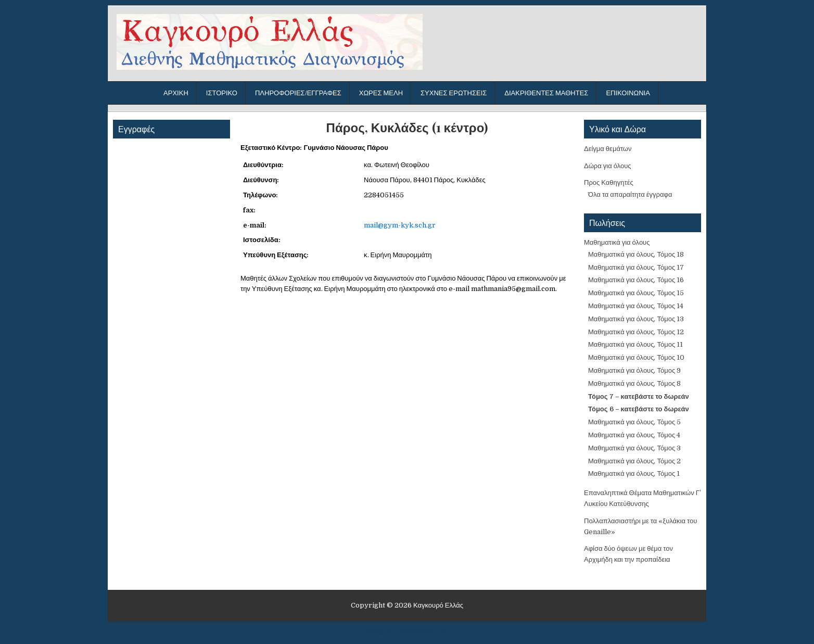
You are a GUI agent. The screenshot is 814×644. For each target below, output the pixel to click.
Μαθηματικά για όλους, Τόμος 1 (634, 473)
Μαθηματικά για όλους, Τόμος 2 (634, 461)
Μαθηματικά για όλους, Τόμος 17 (636, 267)
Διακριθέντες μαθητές (546, 93)
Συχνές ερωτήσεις (454, 93)
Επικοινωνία (628, 93)
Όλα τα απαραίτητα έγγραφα (630, 194)
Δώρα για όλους (608, 166)
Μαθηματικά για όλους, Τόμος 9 (634, 370)
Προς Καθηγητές (609, 182)
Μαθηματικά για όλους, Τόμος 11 (635, 344)
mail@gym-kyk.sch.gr (400, 225)
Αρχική (176, 93)
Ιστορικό (222, 93)
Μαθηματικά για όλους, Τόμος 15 (636, 293)
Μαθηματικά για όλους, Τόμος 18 (636, 254)
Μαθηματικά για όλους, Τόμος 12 (636, 332)
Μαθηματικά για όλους (617, 242)
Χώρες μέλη (381, 93)
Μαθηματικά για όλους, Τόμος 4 (634, 435)
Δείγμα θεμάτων (608, 149)
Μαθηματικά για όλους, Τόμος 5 (634, 422)
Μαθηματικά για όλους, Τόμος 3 (634, 448)
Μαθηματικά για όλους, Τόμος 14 (636, 306)
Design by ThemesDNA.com (407, 632)
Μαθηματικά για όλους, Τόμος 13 (636, 319)
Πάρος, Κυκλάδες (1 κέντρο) (407, 127)
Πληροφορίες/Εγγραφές (298, 93)
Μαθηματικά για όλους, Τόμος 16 (636, 280)
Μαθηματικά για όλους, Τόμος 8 (634, 383)
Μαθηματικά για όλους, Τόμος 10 (636, 357)
